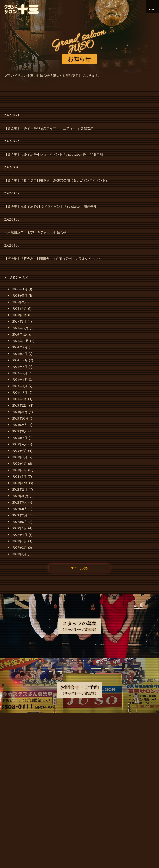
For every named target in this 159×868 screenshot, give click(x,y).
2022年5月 (17, 528)
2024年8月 (18, 354)
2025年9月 (17, 302)
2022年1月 (17, 554)
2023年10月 (18, 419)
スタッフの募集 (81, 786)
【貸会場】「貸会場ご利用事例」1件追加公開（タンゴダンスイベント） (56, 181)
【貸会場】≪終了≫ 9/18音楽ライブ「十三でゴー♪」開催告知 (49, 128)
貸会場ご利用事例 (81, 775)
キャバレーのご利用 (81, 753)
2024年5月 (17, 373)
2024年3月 (17, 386)
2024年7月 (18, 360)
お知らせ (81, 731)
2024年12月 (18, 328)
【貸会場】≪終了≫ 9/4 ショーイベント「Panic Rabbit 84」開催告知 (54, 155)
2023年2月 (17, 470)
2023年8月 (17, 432)
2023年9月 (17, 425)
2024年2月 (17, 393)
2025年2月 (17, 315)
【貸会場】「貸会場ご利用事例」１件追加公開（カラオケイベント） (54, 259)
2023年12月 (18, 406)
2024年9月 (18, 348)
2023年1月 (17, 477)
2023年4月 (17, 457)
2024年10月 (18, 341)
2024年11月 (18, 335)
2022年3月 (17, 541)
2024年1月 (17, 399)
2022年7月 (17, 516)
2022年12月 (18, 483)
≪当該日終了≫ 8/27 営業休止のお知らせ (35, 233)
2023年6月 (17, 444)
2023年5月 (17, 451)
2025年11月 (18, 296)
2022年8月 (17, 509)
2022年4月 (17, 535)
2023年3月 (17, 464)
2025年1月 (17, 322)
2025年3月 (17, 309)
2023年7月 (17, 438)
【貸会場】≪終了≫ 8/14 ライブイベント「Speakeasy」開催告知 (50, 207)
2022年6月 (17, 522)
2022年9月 (17, 503)
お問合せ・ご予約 (81, 797)
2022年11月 (18, 490)
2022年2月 (17, 548)
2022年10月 (18, 496)
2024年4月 (18, 380)
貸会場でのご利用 (81, 764)
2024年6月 (18, 367)
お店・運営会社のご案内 (81, 742)
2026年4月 (18, 289)
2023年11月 (18, 412)
